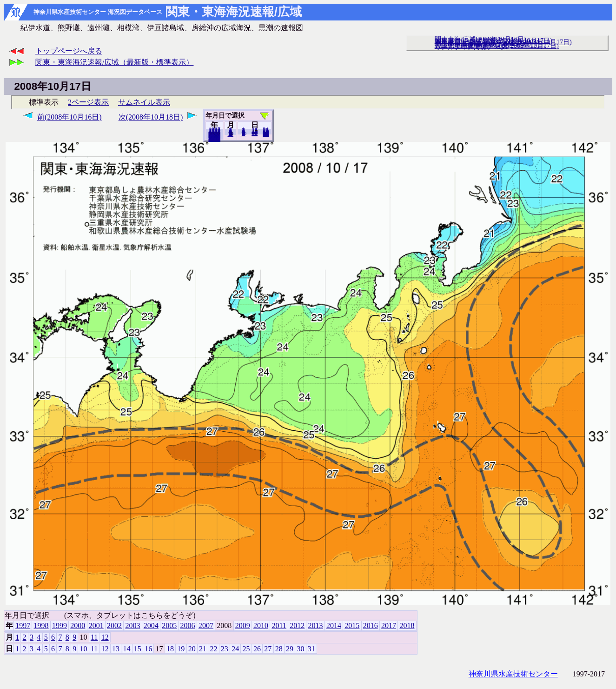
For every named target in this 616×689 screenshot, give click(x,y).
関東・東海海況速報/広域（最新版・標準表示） (114, 62)
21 (203, 649)
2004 (151, 625)
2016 (371, 625)
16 (148, 649)
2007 (206, 625)
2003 (132, 625)
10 (243, 134)
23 (225, 649)
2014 (334, 625)
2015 (352, 625)
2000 (78, 625)
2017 (389, 625)
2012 (297, 625)
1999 (60, 625)
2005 (169, 625)
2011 (279, 625)
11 (94, 637)
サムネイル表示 (144, 102)
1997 (23, 625)
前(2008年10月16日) (70, 117)
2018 (214, 139)
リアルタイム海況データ (470, 47)
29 (290, 649)
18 (170, 649)
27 (268, 649)
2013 (316, 625)
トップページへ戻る (69, 51)
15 (138, 649)
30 (300, 649)
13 (116, 649)
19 (181, 649)
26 (257, 649)
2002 (114, 625)
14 (126, 649)
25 (246, 649)
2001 (96, 625)
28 (279, 649)
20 (255, 134)
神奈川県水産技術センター (513, 674)
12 (230, 134)
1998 (41, 625)
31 (266, 134)
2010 (261, 625)
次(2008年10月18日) (151, 117)
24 (235, 649)
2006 (188, 625)
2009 (243, 625)
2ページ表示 (88, 102)
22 (213, 649)
